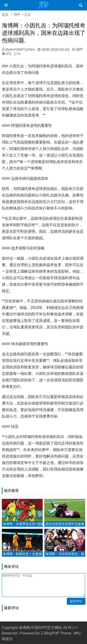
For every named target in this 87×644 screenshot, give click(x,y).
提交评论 (76, 601)
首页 (5, 15)
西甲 (17, 15)
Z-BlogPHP (50, 633)
